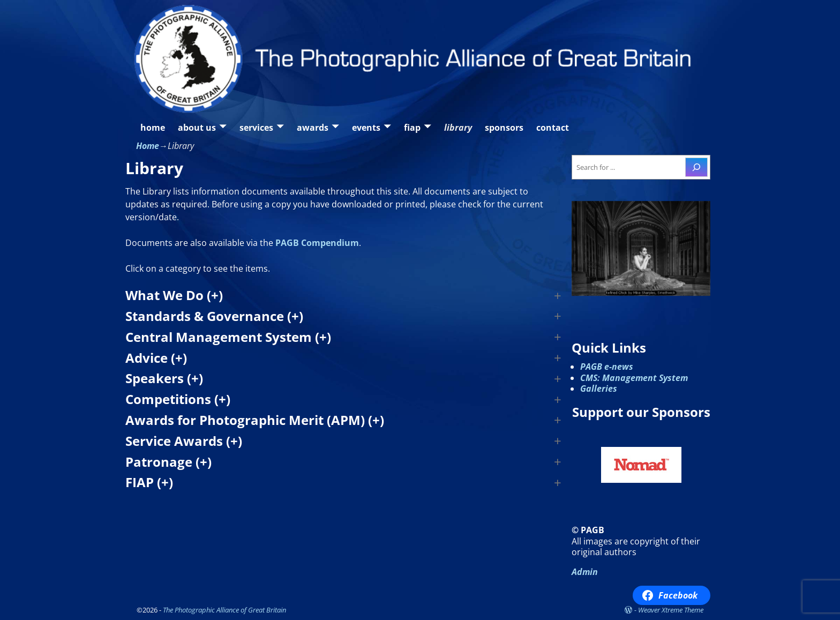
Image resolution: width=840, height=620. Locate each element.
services (256, 128)
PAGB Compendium (317, 243)
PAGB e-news (607, 367)
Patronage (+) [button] (168, 462)
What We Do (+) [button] (174, 296)
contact (553, 128)
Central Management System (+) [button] (228, 337)
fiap (412, 128)
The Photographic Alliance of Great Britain (224, 610)
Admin (585, 572)
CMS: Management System (634, 378)
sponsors (504, 128)
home (153, 128)
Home (148, 146)
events (366, 128)
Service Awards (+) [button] (184, 441)
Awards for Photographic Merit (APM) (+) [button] (255, 420)
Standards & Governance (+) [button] (214, 316)
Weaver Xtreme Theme (671, 610)
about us (197, 128)
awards (313, 128)
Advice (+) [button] (156, 358)
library (458, 128)
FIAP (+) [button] (149, 483)
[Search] (696, 167)
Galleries (599, 389)
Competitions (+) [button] (178, 399)
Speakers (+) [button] (164, 379)
